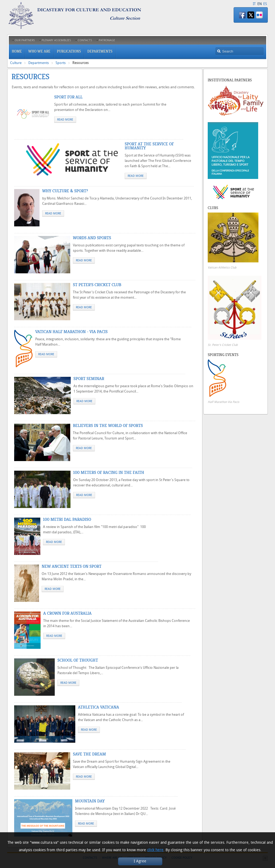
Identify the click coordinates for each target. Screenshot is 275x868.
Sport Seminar (89, 379)
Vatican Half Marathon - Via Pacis (71, 332)
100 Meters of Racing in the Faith (109, 473)
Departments (39, 63)
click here (155, 850)
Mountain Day (90, 801)
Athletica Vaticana (99, 707)
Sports (61, 63)
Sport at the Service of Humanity (149, 146)
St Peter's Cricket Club (97, 285)
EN (260, 4)
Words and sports (92, 238)
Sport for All (68, 97)
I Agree (140, 861)
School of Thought (78, 660)
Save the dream (89, 754)
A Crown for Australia (67, 613)
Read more (65, 120)
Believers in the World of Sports (108, 426)
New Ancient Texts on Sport (72, 566)
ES (265, 4)
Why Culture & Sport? (65, 191)
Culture (16, 63)
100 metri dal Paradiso (67, 519)
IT (254, 4)
